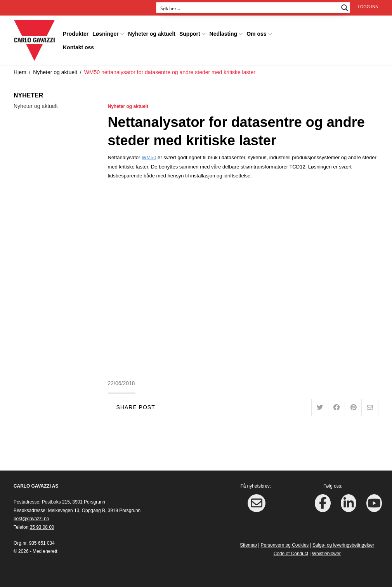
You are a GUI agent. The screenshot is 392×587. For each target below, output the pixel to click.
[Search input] (248, 8)
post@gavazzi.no (31, 519)
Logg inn (368, 7)
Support (190, 34)
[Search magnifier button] (345, 8)
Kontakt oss (78, 47)
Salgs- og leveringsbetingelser (343, 545)
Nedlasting (224, 34)
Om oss (256, 34)
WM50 (149, 157)
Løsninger (106, 34)
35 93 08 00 (42, 527)
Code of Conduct (291, 554)
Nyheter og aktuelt (152, 34)
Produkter (76, 34)
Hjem (20, 72)
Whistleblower (326, 554)
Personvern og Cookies (285, 545)
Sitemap (248, 545)
